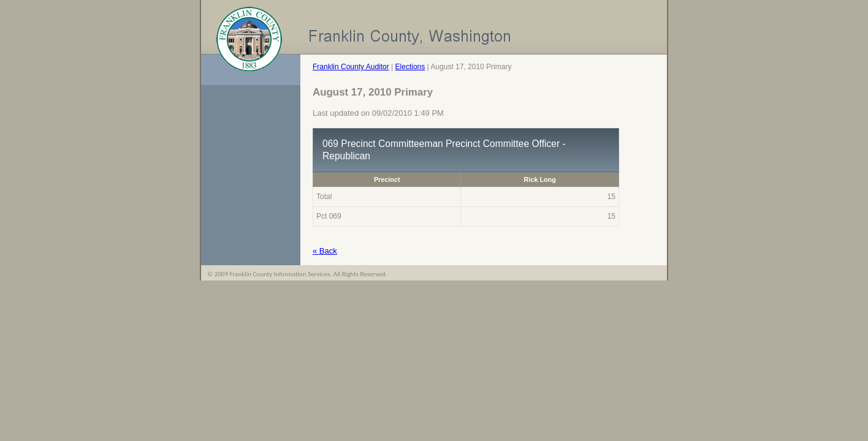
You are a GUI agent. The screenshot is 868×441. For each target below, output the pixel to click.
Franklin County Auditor (351, 67)
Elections (410, 67)
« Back (325, 251)
